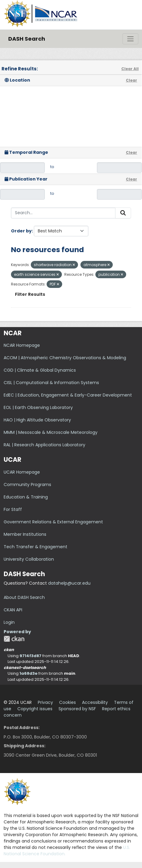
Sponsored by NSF (77, 709)
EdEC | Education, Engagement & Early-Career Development (68, 395)
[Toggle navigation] (130, 39)
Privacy (45, 702)
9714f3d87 (30, 656)
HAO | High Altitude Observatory (37, 420)
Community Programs (27, 485)
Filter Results (30, 294)
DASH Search (27, 39)
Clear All (130, 69)
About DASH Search (24, 597)
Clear (131, 80)
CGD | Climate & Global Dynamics (40, 370)
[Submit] (123, 213)
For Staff (13, 509)
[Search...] (63, 213)
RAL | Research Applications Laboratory (44, 445)
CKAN (14, 639)
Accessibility (95, 702)
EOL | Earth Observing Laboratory (38, 407)
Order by (21, 231)
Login (9, 622)
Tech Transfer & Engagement (35, 547)
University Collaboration (29, 559)
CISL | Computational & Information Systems (51, 383)
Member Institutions (25, 534)
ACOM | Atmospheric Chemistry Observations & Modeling (65, 358)
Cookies (67, 702)
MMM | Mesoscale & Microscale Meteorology (51, 432)
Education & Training (26, 497)
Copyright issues (35, 709)
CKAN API (13, 610)
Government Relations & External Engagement (53, 522)
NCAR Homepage (22, 345)
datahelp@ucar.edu (69, 583)
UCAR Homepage (22, 472)
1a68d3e (28, 673)
